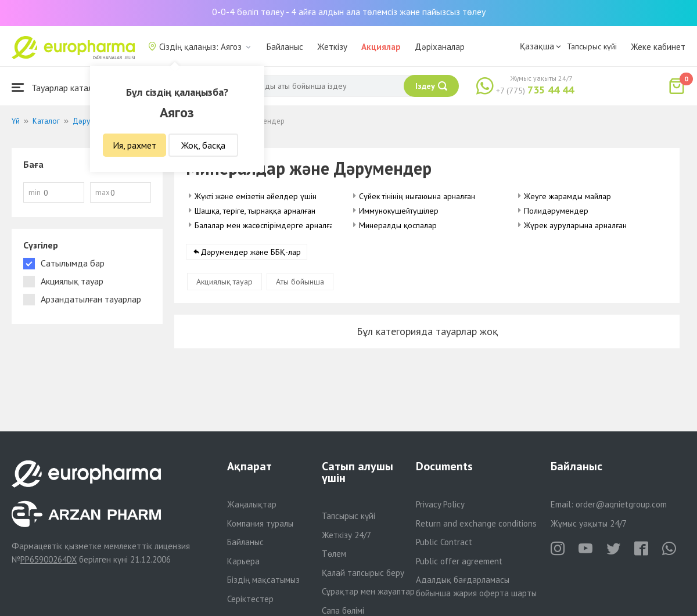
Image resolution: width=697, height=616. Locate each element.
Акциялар (381, 47)
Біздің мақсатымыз (263, 580)
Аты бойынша (300, 282)
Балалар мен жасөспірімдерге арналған (266, 225)
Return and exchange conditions (476, 523)
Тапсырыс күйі (592, 46)
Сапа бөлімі (343, 610)
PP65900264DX (48, 559)
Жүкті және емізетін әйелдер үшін (256, 196)
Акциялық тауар (224, 282)
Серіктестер (250, 599)
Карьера (243, 561)
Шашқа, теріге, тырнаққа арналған (255, 211)
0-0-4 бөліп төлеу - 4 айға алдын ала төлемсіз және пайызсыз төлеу (349, 12)
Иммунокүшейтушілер (399, 211)
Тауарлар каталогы (59, 87)
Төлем (334, 554)
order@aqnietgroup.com (621, 504)
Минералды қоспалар (398, 225)
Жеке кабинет (658, 47)
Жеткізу (332, 47)
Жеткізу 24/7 (346, 535)
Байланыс (285, 47)
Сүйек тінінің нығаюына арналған (417, 196)
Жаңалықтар (252, 504)
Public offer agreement (459, 561)
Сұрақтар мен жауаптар (368, 591)
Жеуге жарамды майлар (567, 196)
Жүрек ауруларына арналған (575, 225)
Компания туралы (260, 523)
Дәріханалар (440, 47)
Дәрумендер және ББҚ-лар (251, 252)
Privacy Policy (440, 504)
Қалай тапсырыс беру (363, 573)
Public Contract (444, 542)
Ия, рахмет (134, 145)
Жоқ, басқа (203, 145)
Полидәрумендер (556, 211)
